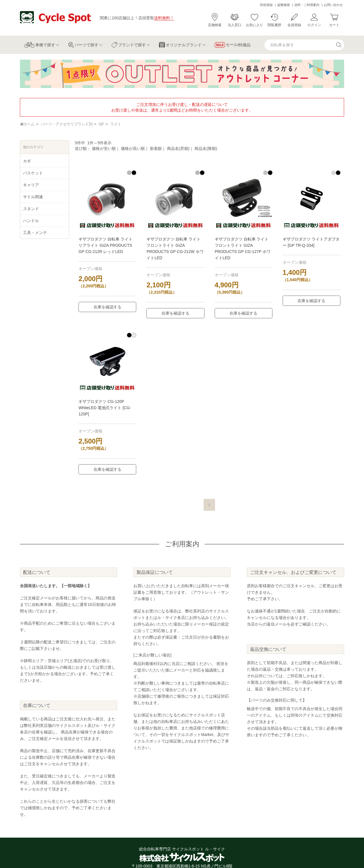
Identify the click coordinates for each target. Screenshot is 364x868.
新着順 (156, 148)
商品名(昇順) (178, 148)
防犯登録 (266, 5)
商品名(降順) (206, 148)
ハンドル (31, 221)
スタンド (31, 209)
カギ (27, 161)
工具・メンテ (35, 233)
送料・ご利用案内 (307, 5)
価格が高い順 (133, 148)
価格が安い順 (104, 148)
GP (101, 124)
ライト (116, 124)
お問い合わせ (333, 5)
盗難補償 (284, 5)
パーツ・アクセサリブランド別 (67, 124)
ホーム (27, 124)
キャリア (31, 185)
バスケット (33, 173)
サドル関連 (33, 197)
